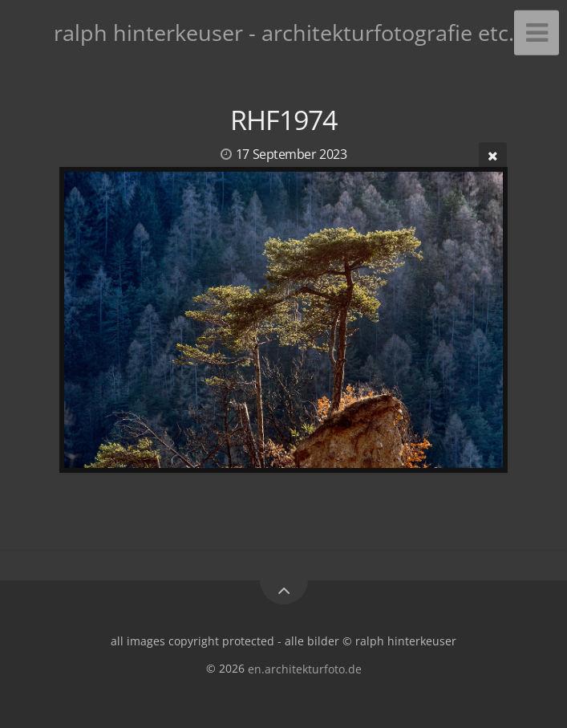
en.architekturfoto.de (305, 668)
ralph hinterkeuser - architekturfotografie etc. (284, 33)
